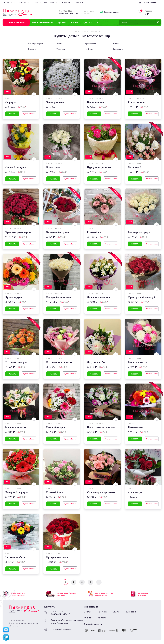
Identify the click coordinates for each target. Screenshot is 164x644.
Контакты (80, 3)
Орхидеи (32, 49)
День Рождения (16, 22)
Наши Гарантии (50, 3)
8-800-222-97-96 (69, 13)
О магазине (7, 3)
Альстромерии (35, 44)
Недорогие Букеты (42, 22)
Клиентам (66, 3)
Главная (65, 31)
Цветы (87, 22)
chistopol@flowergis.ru (61, 629)
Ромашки (61, 49)
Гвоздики (118, 49)
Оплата (35, 3)
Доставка (22, 3)
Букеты (62, 22)
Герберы (89, 49)
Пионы (60, 44)
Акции (74, 22)
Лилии (116, 44)
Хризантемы (91, 44)
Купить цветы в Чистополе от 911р (88, 31)
